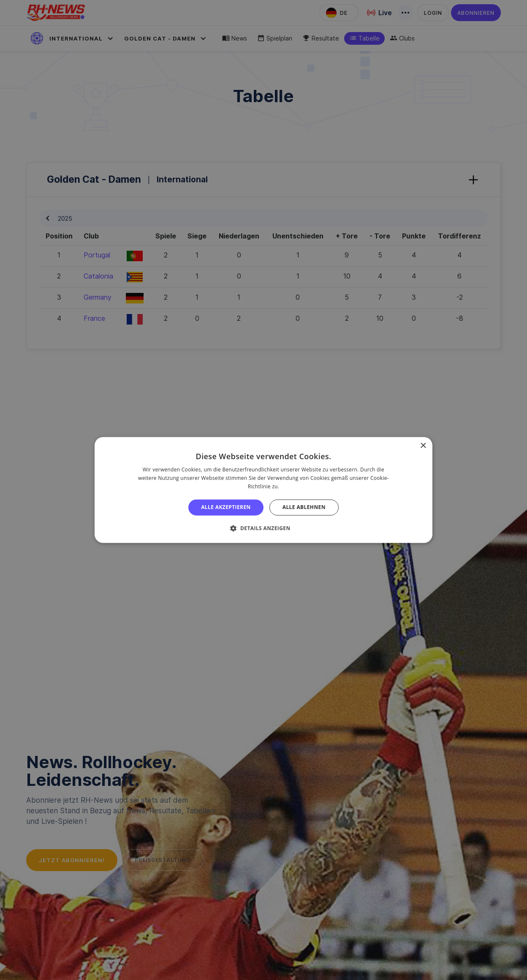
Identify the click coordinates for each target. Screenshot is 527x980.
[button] (263, 528)
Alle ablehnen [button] (304, 507)
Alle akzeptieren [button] (226, 507)
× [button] (423, 446)
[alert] (263, 490)
